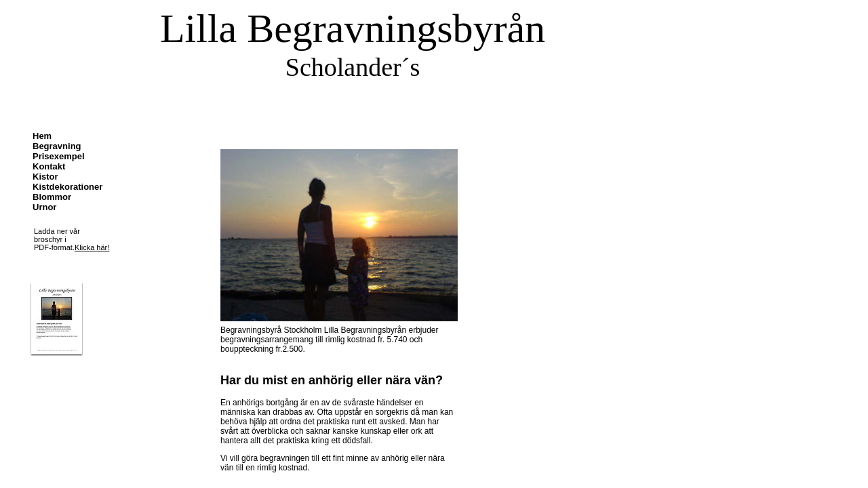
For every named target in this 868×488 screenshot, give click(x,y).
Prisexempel (59, 156)
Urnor (44, 207)
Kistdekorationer (67, 187)
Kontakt (49, 166)
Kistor (45, 177)
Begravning (57, 146)
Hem (42, 136)
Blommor (52, 197)
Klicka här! (92, 247)
